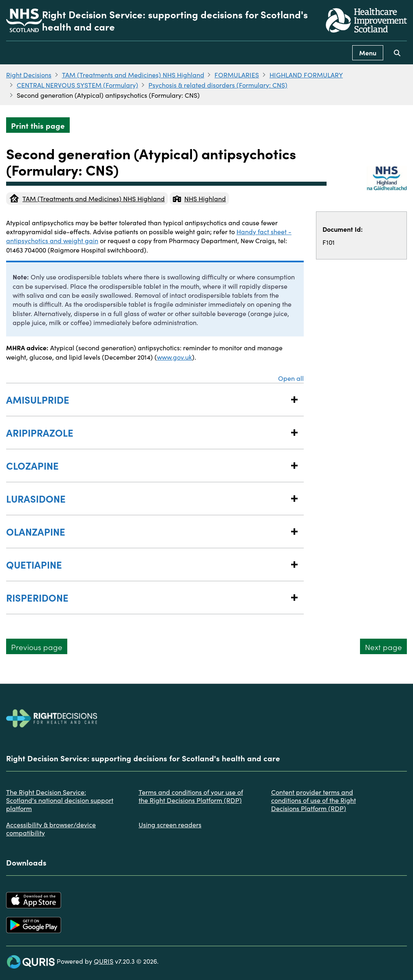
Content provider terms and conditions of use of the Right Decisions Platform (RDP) (314, 800)
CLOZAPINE (147, 465)
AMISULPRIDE (147, 399)
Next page (383, 647)
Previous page (37, 647)
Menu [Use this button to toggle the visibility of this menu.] (368, 53)
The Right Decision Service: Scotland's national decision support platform (60, 800)
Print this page (38, 125)
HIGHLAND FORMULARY (306, 75)
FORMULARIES (237, 75)
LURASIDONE (147, 498)
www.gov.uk (174, 357)
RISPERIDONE (147, 597)
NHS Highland (199, 198)
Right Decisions (29, 75)
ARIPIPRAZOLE (147, 432)
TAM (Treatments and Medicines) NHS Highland (133, 75)
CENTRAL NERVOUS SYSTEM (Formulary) (77, 85)
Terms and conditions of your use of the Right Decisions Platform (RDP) (191, 796)
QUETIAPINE (147, 564)
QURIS (104, 961)
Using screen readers (170, 824)
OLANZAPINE (147, 531)
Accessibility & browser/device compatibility (51, 828)
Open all (291, 378)
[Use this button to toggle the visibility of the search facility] (397, 53)
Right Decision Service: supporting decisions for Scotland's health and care (175, 20)
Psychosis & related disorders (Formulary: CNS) (218, 85)
